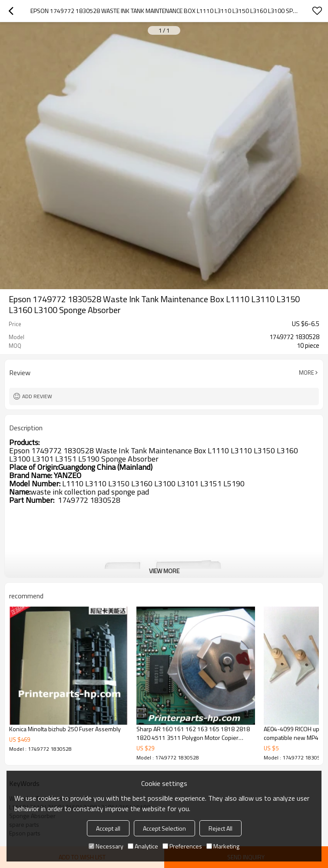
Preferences (182, 846)
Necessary (106, 846)
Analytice (143, 846)
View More (164, 571)
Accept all (108, 828)
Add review (37, 396)
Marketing (223, 846)
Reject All (220, 828)
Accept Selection (164, 828)
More (306, 373)
